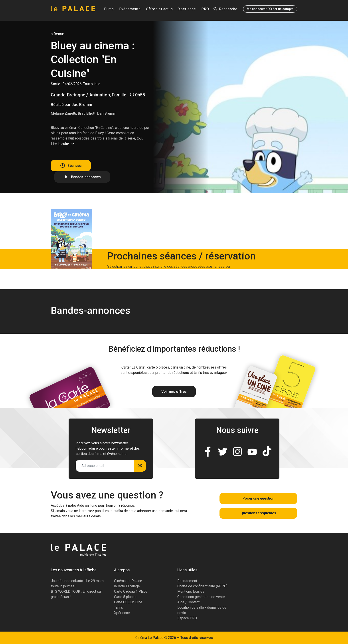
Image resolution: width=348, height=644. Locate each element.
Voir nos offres (174, 392)
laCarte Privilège (127, 586)
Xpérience (187, 10)
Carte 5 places (125, 597)
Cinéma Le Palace (128, 581)
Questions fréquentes (258, 513)
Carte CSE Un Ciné (128, 602)
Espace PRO (187, 618)
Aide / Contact (188, 602)
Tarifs (119, 607)
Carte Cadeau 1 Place (131, 591)
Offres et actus (159, 10)
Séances (75, 166)
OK (140, 466)
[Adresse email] (105, 466)
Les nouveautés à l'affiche (74, 570)
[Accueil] (73, 10)
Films (109, 10)
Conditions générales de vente (201, 597)
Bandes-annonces (86, 177)
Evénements (130, 10)
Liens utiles (187, 570)
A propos (122, 570)
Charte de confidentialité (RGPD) (202, 586)
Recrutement (187, 581)
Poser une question (258, 498)
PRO (205, 10)
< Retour (57, 34)
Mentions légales (191, 591)
